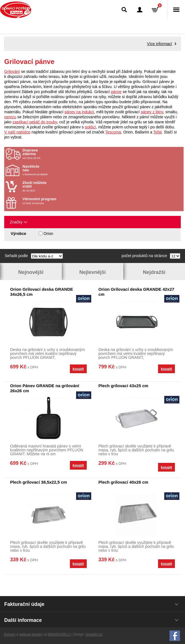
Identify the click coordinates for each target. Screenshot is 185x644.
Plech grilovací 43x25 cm (124, 386)
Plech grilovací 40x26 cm (124, 482)
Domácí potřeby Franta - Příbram (16, 10)
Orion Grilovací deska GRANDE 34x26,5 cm (42, 292)
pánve (116, 92)
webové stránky (31, 634)
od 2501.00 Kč (102, 154)
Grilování (12, 71)
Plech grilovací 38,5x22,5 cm (39, 482)
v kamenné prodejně (55, 170)
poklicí (90, 127)
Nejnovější (31, 272)
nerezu (10, 117)
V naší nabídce (17, 132)
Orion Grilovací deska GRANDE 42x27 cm (136, 292)
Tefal (157, 132)
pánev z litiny (152, 112)
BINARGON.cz (59, 634)
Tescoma (113, 132)
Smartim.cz (94, 634)
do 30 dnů (55, 186)
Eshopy (10, 634)
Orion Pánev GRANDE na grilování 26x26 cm (45, 388)
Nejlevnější (92, 272)
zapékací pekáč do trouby (35, 122)
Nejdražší (154, 272)
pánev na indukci (79, 112)
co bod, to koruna (55, 201)
